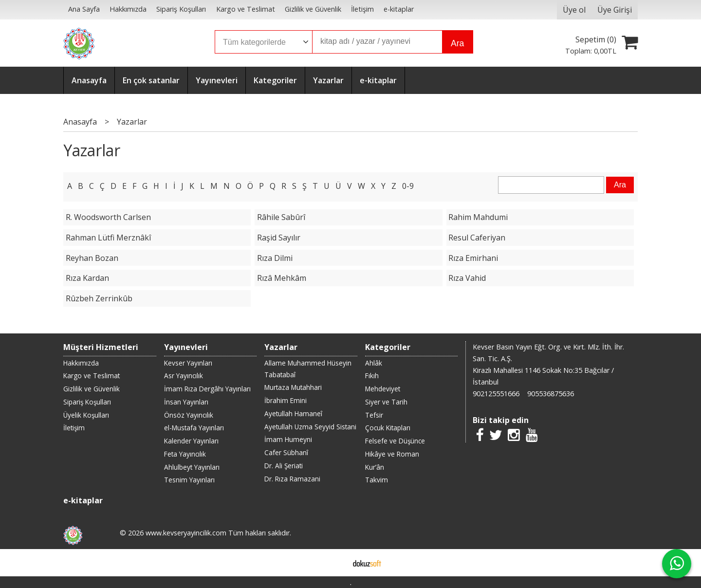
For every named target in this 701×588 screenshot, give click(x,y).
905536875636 (551, 394)
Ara (457, 43)
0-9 (408, 186)
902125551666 (496, 394)
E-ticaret (335, 563)
